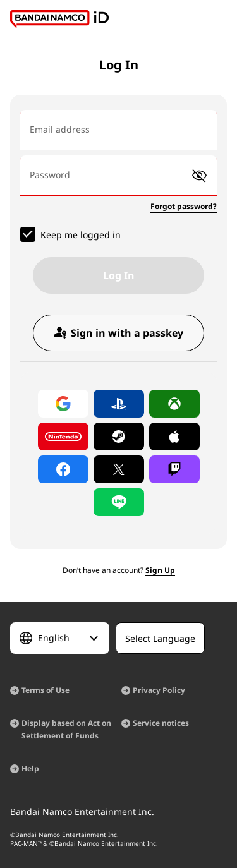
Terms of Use (46, 690)
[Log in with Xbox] (174, 404)
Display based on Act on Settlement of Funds (66, 729)
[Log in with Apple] (174, 437)
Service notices (161, 723)
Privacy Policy (159, 690)
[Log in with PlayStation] (119, 404)
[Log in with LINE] (119, 502)
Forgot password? (184, 206)
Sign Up (160, 570)
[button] (199, 176)
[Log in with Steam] (119, 437)
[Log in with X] (119, 469)
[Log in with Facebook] (63, 469)
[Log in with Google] (63, 404)
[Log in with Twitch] (174, 469)
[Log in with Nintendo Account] (63, 437)
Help (30, 769)
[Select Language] (60, 638)
